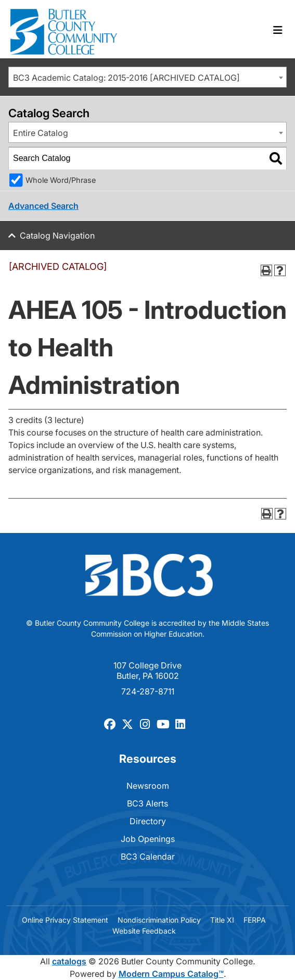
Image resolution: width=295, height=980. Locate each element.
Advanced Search (43, 206)
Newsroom (148, 786)
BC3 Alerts (147, 803)
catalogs (69, 961)
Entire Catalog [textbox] (41, 133)
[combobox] (147, 77)
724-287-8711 (148, 691)
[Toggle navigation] (278, 30)
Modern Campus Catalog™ (171, 974)
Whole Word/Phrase (61, 180)
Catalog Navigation (57, 235)
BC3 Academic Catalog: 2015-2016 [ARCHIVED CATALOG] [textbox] (126, 78)
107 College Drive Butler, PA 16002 (147, 671)
